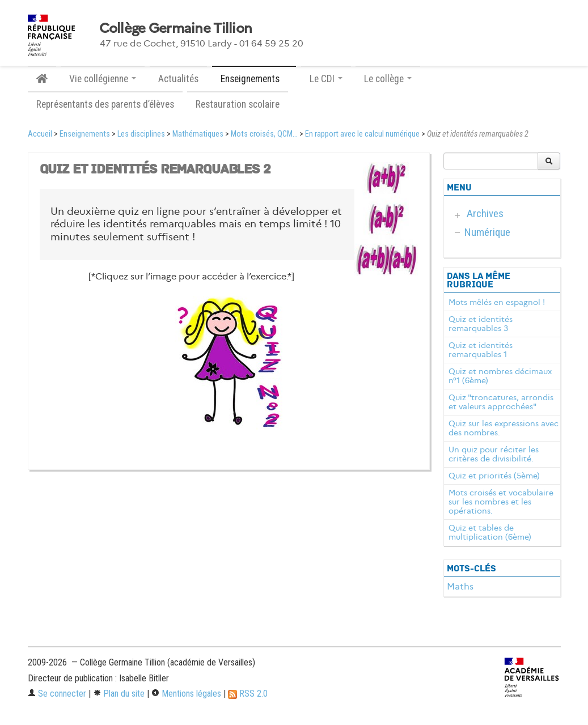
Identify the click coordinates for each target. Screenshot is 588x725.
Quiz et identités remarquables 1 (481, 350)
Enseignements (85, 134)
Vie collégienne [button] (103, 79)
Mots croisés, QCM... (264, 134)
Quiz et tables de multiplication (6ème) (490, 532)
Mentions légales (186, 694)
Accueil (40, 134)
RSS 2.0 (248, 694)
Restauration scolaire (238, 104)
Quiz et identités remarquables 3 (481, 324)
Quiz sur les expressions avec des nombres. (504, 428)
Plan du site (119, 694)
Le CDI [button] (326, 79)
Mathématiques (198, 134)
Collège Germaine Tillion (176, 28)
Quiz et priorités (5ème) (494, 476)
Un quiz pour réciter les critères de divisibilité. (494, 454)
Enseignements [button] (254, 79)
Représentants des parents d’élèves (105, 104)
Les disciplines (141, 134)
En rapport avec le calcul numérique (362, 134)
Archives (485, 213)
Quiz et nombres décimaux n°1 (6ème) (500, 376)
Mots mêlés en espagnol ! (497, 302)
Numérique (487, 232)
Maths (460, 586)
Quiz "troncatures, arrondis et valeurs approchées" (501, 402)
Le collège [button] (388, 79)
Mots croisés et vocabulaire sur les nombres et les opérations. (501, 502)
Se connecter (57, 694)
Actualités (178, 79)
